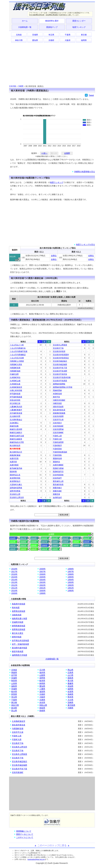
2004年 (76, 542)
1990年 (55, 549)
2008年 (34, 542)
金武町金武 (57, 497)
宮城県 (35, 35)
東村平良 (56, 397)
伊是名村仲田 (15, 400)
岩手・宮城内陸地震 (20, 644)
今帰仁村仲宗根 (16, 390)
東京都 (84, 35)
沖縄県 (21, 86)
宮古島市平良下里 (60, 368)
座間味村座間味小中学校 (63, 387)
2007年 (44, 542)
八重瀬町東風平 (16, 410)
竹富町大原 (57, 439)
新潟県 (14, 708)
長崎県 (70, 694)
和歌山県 (43, 705)
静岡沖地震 (17, 637)
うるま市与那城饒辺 (18, 355)
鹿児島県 (71, 705)
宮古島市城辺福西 (60, 364)
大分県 (70, 700)
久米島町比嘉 (15, 384)
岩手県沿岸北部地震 (20, 641)
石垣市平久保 (58, 420)
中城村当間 (14, 374)
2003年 (87, 542)
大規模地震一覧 (25, 27)
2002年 (13, 545)
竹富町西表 (57, 449)
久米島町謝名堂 (16, 387)
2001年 (23, 545)
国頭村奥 (13, 472)
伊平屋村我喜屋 (16, 397)
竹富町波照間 (58, 442)
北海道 (19, 35)
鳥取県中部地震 (19, 604)
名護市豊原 (14, 465)
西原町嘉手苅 (58, 472)
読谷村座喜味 (58, 475)
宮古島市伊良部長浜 (61, 358)
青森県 (14, 673)
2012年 (76, 538)
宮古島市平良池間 (60, 371)
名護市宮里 (14, 458)
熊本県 (70, 697)
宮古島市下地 (58, 348)
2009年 (23, 542)
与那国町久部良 (16, 364)
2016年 (34, 538)
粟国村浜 (56, 462)
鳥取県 (42, 708)
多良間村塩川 (15, 481)
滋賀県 (42, 692)
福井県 (42, 673)
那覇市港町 (57, 491)
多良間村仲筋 (15, 478)
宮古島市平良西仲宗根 (62, 377)
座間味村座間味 (59, 384)
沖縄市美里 (57, 403)
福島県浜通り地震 (19, 618)
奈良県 (42, 702)
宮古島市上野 (15, 494)
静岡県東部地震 (19, 626)
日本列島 (13, 86)
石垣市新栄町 (58, 426)
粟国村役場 (57, 458)
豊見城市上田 (58, 481)
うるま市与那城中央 (18, 348)
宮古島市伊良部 (59, 351)
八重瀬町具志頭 (16, 407)
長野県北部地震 (19, 611)
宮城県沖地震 (18, 622)
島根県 (42, 711)
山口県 (70, 675)
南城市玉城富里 (16, 439)
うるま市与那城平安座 (19, 351)
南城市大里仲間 (16, 429)
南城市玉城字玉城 (17, 436)
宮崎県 (70, 702)
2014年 (55, 538)
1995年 (87, 545)
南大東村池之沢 (16, 452)
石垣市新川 (57, 423)
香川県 (70, 681)
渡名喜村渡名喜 (59, 410)
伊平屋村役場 (15, 394)
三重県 (42, 689)
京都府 (51, 40)
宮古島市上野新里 (60, 345)
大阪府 (68, 40)
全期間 (67, 153)
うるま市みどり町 (17, 345)
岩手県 (14, 675)
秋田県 (14, 681)
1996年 (76, 545)
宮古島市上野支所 (17, 497)
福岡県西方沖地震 (19, 655)
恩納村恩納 (57, 390)
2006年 (55, 542)
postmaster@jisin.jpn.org (36, 859)
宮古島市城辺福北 (60, 361)
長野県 (42, 678)
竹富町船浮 (57, 445)
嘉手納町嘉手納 (16, 468)
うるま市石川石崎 (17, 358)
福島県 (14, 686)
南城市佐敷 (14, 426)
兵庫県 (42, 700)
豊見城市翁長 (58, 484)
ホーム (25, 21)
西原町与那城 (58, 468)
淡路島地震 (17, 615)
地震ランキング (79, 27)
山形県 (14, 683)
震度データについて (25, 834)
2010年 (13, 542)
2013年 (66, 538)
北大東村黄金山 (16, 420)
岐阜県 (42, 681)
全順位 (54, 256)
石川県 (42, 670)
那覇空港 (56, 494)
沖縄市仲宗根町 (59, 400)
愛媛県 (70, 683)
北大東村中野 (15, 416)
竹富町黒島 (57, 455)
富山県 (14, 711)
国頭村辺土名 (15, 475)
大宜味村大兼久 (16, 484)
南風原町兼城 (15, 455)
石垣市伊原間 (58, 416)
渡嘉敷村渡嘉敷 (59, 413)
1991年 (44, 549)
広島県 (70, 673)
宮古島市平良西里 (60, 381)
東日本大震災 (18, 633)
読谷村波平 (57, 478)
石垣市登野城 (58, 429)
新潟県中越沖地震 (19, 648)
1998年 (55, 545)
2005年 (66, 542)
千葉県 (68, 35)
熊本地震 (16, 608)
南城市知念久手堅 (17, 442)
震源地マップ (52, 27)
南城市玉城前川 (16, 433)
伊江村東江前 (15, 403)
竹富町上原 (57, 436)
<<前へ (44, 153)
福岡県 (84, 40)
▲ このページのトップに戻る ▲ (52, 845)
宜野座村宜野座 (16, 488)
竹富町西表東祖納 (60, 452)
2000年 (34, 545)
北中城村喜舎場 (16, 413)
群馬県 (14, 694)
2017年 (23, 538)
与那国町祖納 (15, 371)
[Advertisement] (52, 64)
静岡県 (42, 683)
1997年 (66, 545)
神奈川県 (19, 40)
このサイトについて (25, 837)
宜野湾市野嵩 (15, 491)
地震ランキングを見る (85, 245)
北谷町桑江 (14, 423)
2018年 (13, 538)
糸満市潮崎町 (58, 465)
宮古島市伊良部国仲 (61, 355)
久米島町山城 (15, 381)
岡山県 (70, 670)
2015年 (44, 538)
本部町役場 (57, 394)
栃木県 (14, 692)
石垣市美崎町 (58, 433)
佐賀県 (70, 692)
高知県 (70, 686)
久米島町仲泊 (15, 377)
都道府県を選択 (52, 21)
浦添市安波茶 (58, 407)
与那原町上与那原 (17, 361)
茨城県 (14, 689)
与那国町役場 (15, 368)
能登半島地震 (18, 651)
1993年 (23, 549)
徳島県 (70, 678)
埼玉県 (51, 35)
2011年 (87, 538)
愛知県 (35, 40)
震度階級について (24, 831)
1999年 (44, 545)
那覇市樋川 (57, 488)
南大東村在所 (15, 445)
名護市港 (13, 462)
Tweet (91, 95)
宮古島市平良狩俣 (60, 374)
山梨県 (42, 675)
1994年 (13, 549)
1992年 (34, 549)
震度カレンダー (79, 21)
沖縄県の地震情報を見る (84, 172)
